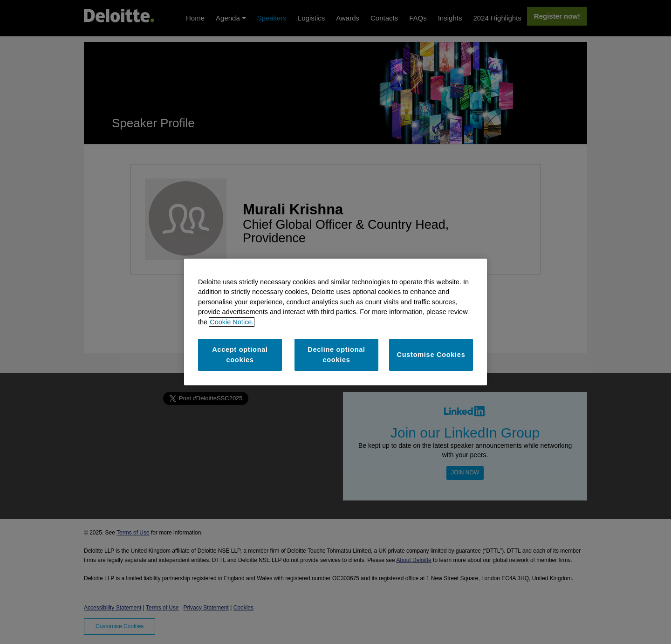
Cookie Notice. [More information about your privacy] (232, 322)
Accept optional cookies (240, 355)
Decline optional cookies (336, 355)
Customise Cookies (431, 355)
